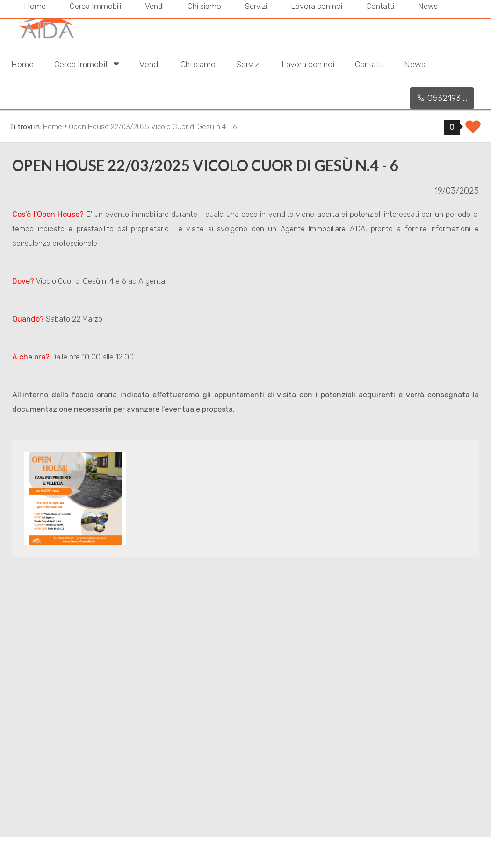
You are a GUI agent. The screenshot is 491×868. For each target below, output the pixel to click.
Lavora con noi (308, 64)
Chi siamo (198, 64)
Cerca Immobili (87, 64)
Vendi (150, 64)
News (415, 64)
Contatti (369, 64)
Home (22, 64)
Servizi (249, 64)
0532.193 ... (442, 98)
